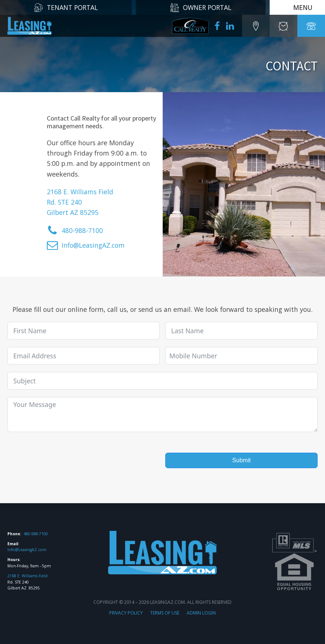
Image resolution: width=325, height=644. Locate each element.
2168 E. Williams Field (80, 192)
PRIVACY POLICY (126, 613)
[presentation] (63, 454)
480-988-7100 (36, 534)
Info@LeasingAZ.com (27, 550)
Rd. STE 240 (64, 202)
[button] (256, 26)
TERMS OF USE (165, 613)
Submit (242, 460)
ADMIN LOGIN (201, 613)
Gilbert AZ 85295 (73, 212)
